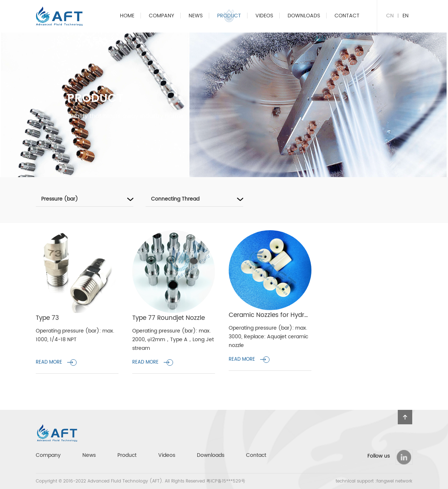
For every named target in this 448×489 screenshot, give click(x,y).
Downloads (304, 16)
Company (161, 16)
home (127, 16)
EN (406, 16)
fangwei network (394, 481)
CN (390, 16)
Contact (347, 16)
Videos (264, 16)
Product (229, 16)
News (196, 16)
